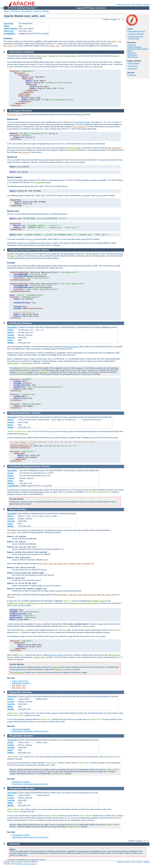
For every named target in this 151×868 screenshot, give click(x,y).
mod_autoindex (115, 148)
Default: (11, 332)
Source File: (9, 31)
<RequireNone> (133, 57)
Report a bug (133, 69)
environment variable (82, 122)
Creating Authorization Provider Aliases (136, 38)
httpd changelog (134, 63)
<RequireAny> (132, 55)
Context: (11, 335)
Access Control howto (20, 681)
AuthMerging (132, 45)
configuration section (70, 347)
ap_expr (33, 239)
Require (130, 51)
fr (123, 19)
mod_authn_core (19, 686)
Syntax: (11, 330)
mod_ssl (11, 597)
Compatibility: (10, 33)
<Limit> (86, 626)
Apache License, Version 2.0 (27, 864)
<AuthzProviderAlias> (135, 47)
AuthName (94, 601)
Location (56, 667)
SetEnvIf (72, 150)
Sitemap (146, 4)
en (119, 19)
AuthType (103, 601)
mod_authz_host (61, 564)
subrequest (47, 148)
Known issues (133, 66)
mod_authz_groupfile (82, 564)
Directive (27, 323)
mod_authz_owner (109, 595)
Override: (11, 338)
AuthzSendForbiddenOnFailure (138, 49)
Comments (132, 75)
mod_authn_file (11, 46)
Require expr (13, 211)
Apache (6, 11)
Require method (14, 177)
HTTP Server (15, 11)
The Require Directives (136, 34)
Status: (7, 26)
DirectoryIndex (74, 148)
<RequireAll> (132, 53)
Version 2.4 (37, 11)
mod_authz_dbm (80, 595)
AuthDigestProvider (36, 603)
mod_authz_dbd (94, 595)
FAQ (133, 4)
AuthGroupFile (92, 603)
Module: (11, 343)
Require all (12, 157)
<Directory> (44, 372)
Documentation (27, 11)
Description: (9, 24)
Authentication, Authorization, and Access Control (30, 731)
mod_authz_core (115, 41)
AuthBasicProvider (16, 603)
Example (11, 263)
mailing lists (22, 855)
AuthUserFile (76, 603)
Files (71, 670)
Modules (120, 4)
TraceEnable (39, 183)
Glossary (139, 4)
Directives (127, 4)
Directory (60, 670)
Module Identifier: (11, 29)
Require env (13, 119)
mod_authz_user (53, 46)
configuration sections (18, 669)
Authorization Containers (137, 31)
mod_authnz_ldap (65, 595)
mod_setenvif (80, 127)
